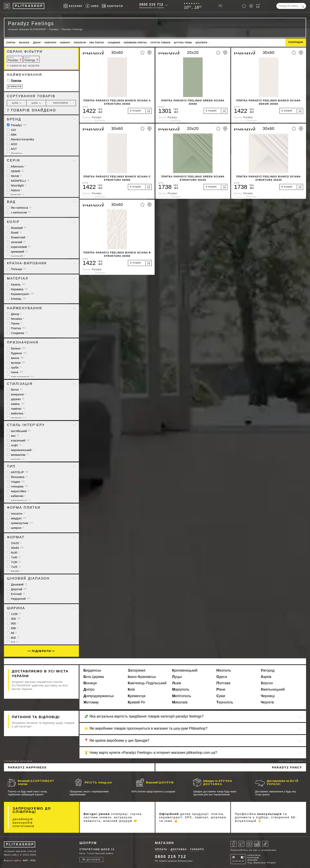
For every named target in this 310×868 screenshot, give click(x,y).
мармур (16, 418)
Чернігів (267, 702)
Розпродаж (296, 42)
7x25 (14, 567)
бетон (15, 390)
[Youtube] (249, 844)
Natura (15, 190)
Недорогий (19, 599)
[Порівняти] (251, 6)
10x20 (14, 543)
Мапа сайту (11, 855)
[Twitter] (241, 844)
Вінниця (90, 683)
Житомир (91, 702)
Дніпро (89, 689)
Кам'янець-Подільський (147, 683)
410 (11, 130)
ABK (12, 135)
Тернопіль (225, 702)
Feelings (30, 59)
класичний (18, 440)
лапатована (19, 501)
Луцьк (177, 677)
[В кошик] (140, 111)
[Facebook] (233, 844)
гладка (16, 482)
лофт (14, 445)
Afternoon (16, 166)
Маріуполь (181, 689)
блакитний (17, 237)
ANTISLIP (18, 472)
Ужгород (268, 670)
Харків (266, 677)
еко (13, 436)
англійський (19, 431)
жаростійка (18, 491)
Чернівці (268, 696)
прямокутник (20, 523)
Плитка (11, 43)
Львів (176, 683)
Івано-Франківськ (142, 677)
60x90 (14, 572)
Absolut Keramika (20, 139)
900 (13, 623)
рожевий (16, 256)
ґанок (15, 372)
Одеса (222, 677)
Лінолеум (80, 43)
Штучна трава (183, 43)
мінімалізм (18, 455)
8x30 (13, 552)
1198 (14, 614)
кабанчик (16, 496)
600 (13, 638)
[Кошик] (258, 6)
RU (220, 6)
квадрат (17, 518)
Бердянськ (92, 670)
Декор (37, 43)
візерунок (17, 394)
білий (14, 233)
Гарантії (197, 849)
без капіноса (19, 208)
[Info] (92, 6)
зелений (16, 242)
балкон (16, 348)
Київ (131, 689)
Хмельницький (273, 689)
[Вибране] (244, 6)
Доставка (179, 849)
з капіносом (19, 212)
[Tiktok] (265, 844)
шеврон (15, 528)
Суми (221, 696)
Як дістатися (91, 859)
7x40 (14, 557)
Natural (15, 195)
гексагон (16, 513)
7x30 (14, 562)
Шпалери (201, 43)
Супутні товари (160, 43)
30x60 (15, 548)
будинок (17, 353)
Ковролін (50, 43)
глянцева (17, 486)
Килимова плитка (135, 43)
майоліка (16, 413)
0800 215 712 (151, 4)
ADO (12, 144)
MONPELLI (18, 181)
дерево (16, 399)
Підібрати (41, 651)
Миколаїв (180, 702)
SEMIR (15, 171)
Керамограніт (20, 294)
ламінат (16, 409)
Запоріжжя (137, 670)
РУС (33, 860)
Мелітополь (181, 696)
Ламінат (65, 43)
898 (13, 628)
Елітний (16, 594)
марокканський (20, 450)
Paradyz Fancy (287, 767)
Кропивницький (185, 670)
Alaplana (15, 154)
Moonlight (17, 185)
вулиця (16, 363)
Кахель (16, 284)
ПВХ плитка (97, 43)
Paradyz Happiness (27, 767)
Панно (14, 323)
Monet (14, 176)
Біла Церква (94, 677)
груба (14, 367)
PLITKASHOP (20, 844)
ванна (15, 358)
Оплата (161, 849)
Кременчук (137, 696)
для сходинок (20, 377)
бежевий (17, 228)
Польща (17, 269)
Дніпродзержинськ (99, 696)
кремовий (17, 252)
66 (12, 633)
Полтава (223, 683)
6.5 (13, 642)
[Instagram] (257, 844)
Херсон (267, 683)
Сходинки (114, 43)
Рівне (221, 689)
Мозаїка (24, 43)
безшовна (17, 477)
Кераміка (17, 289)
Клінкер (16, 299)
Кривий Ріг (136, 702)
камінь (16, 404)
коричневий (19, 247)
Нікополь (224, 670)
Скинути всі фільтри (23, 66)
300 (14, 619)
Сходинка (17, 333)
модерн (16, 459)
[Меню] (7, 6)
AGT (12, 149)
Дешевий (17, 584)
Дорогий (17, 589)
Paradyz (13, 59)
